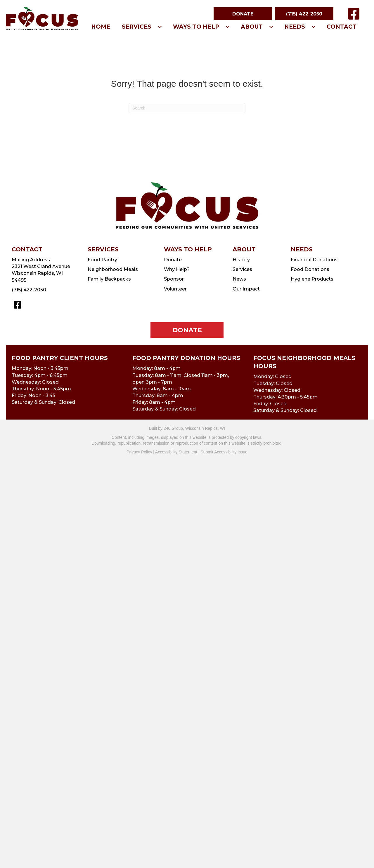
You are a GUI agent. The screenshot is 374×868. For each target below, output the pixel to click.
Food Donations (310, 269)
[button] (243, 14)
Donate (173, 260)
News (239, 279)
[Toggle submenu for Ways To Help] (228, 27)
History (241, 260)
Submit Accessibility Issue (224, 452)
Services (242, 269)
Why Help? (177, 269)
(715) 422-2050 (29, 290)
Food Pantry (102, 260)
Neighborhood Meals (113, 269)
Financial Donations (314, 260)
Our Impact (246, 289)
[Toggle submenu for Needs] (314, 27)
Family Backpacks (109, 279)
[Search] (187, 108)
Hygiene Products (312, 279)
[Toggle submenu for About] (271, 27)
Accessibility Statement (176, 452)
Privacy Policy (139, 452)
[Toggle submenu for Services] (160, 27)
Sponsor (174, 279)
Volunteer (175, 289)
